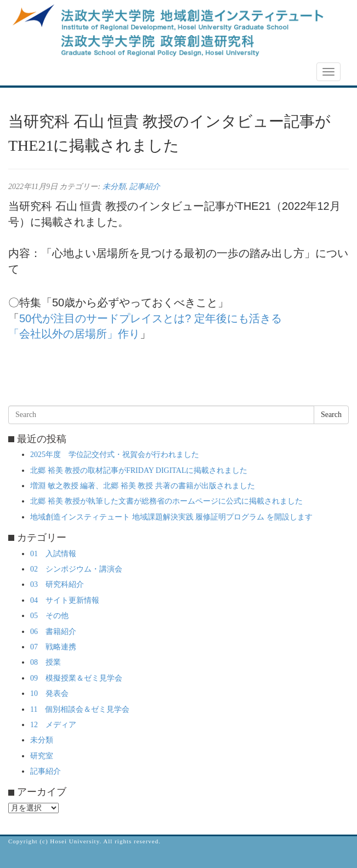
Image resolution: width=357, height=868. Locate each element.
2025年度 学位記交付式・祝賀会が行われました (115, 455)
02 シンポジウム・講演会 (76, 569)
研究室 (42, 756)
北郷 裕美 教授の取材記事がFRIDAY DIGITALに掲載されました (139, 470)
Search (331, 415)
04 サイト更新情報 (65, 600)
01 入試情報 (53, 554)
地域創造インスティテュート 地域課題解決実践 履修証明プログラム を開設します (171, 517)
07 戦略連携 (53, 647)
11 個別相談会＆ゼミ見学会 (80, 709)
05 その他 (49, 616)
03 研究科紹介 (57, 584)
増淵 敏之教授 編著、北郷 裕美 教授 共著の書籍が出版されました (143, 486)
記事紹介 (145, 187)
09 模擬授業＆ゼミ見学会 (76, 678)
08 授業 (46, 662)
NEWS (26, 72)
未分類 (114, 187)
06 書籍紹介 (53, 632)
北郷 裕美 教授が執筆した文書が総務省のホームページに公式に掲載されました (166, 501)
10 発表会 (49, 693)
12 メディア (53, 725)
